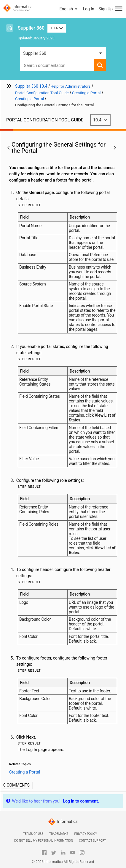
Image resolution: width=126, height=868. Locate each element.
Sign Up (106, 9)
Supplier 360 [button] (35, 53)
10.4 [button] (57, 28)
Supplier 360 (31, 28)
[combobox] (57, 65)
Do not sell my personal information (44, 841)
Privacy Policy (86, 834)
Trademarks (59, 834)
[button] (69, 9)
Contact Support (92, 841)
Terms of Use (33, 834)
